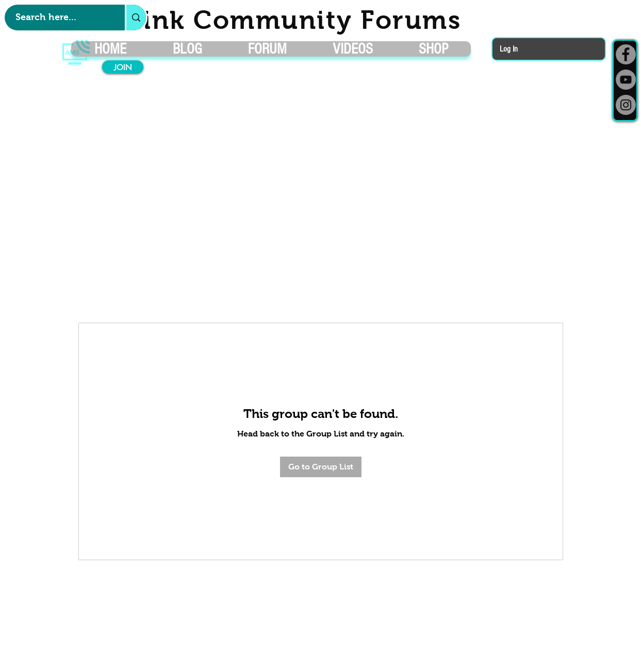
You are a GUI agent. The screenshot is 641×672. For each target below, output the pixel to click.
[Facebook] (626, 54)
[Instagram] (626, 105)
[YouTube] (626, 80)
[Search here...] (59, 18)
